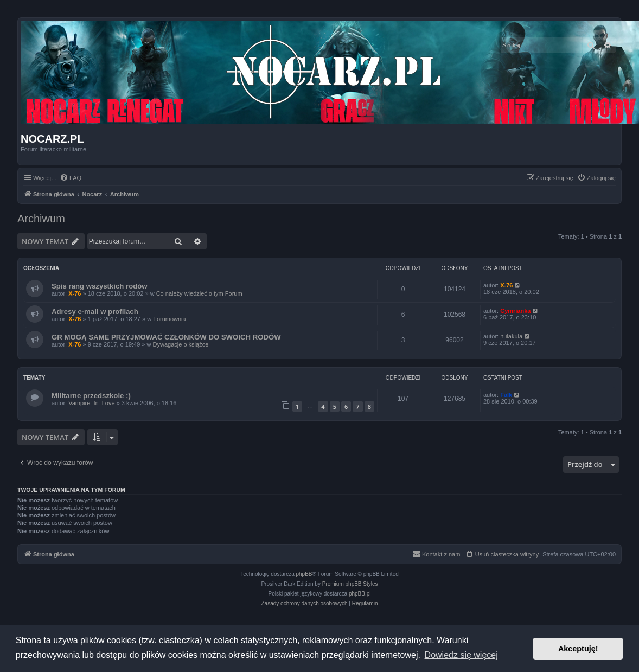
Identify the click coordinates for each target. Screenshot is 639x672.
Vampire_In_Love (91, 403)
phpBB (304, 574)
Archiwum (41, 219)
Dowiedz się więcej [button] (461, 655)
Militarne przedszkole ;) (91, 396)
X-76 (75, 293)
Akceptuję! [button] (578, 649)
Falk (506, 395)
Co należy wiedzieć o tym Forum (199, 293)
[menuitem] (71, 178)
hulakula (511, 336)
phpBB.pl (360, 594)
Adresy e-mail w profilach (95, 312)
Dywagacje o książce (181, 344)
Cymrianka (515, 311)
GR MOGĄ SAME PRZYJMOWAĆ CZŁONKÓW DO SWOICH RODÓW (166, 337)
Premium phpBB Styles (350, 584)
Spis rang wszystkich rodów (100, 286)
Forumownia (170, 319)
